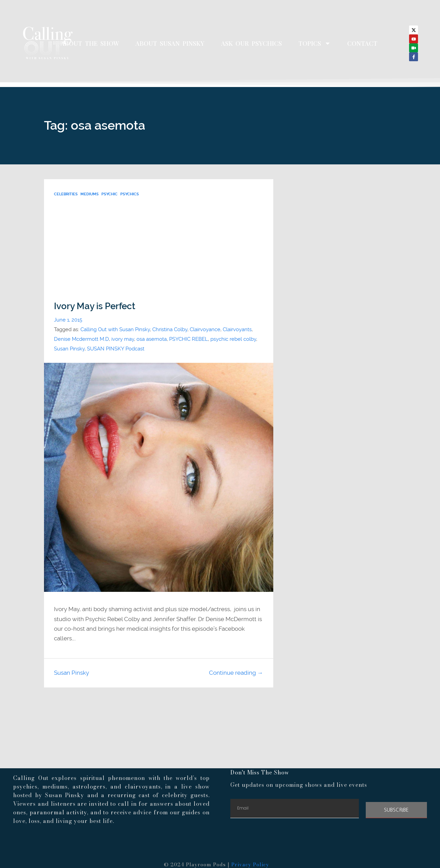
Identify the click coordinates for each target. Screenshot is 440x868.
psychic (109, 194)
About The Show (90, 43)
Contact (362, 43)
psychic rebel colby (233, 339)
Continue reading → (236, 673)
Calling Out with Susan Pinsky (115, 329)
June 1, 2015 (68, 320)
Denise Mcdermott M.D (81, 339)
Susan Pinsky (69, 349)
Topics (315, 43)
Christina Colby (170, 329)
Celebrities (66, 194)
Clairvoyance (205, 329)
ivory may (123, 339)
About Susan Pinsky (170, 43)
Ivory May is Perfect (95, 306)
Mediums (90, 194)
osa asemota (152, 339)
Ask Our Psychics (251, 43)
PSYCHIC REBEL (189, 339)
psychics (130, 194)
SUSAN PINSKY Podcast (116, 349)
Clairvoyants (237, 329)
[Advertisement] (158, 249)
